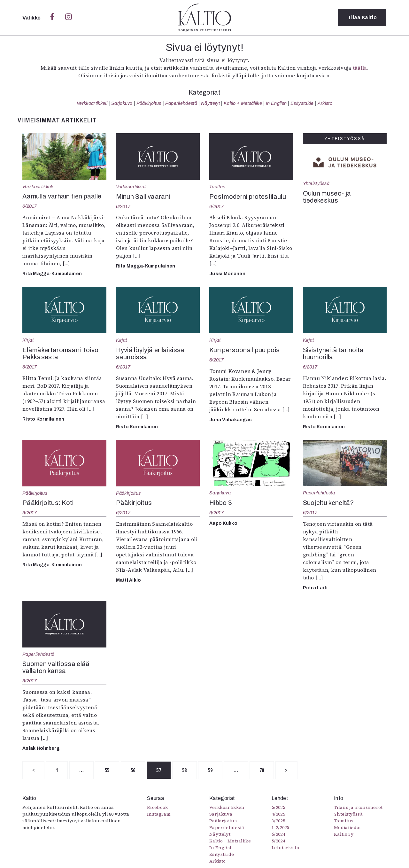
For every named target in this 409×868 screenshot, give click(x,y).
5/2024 (278, 841)
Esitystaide (302, 103)
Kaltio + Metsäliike (243, 103)
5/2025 (278, 808)
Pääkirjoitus (149, 103)
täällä (360, 68)
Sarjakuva (122, 103)
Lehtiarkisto (285, 848)
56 (133, 770)
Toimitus (344, 821)
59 (211, 770)
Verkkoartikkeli (92, 103)
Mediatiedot (347, 828)
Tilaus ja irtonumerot (358, 808)
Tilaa (362, 17)
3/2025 (278, 821)
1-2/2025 (280, 828)
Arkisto (325, 103)
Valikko (32, 18)
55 (108, 770)
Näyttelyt (210, 103)
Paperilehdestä (181, 103)
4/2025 (278, 814)
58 (185, 770)
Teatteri (217, 187)
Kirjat (28, 340)
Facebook (158, 808)
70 (262, 770)
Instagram (159, 814)
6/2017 (30, 206)
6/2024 (278, 834)
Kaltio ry (344, 834)
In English (276, 103)
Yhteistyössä (316, 183)
